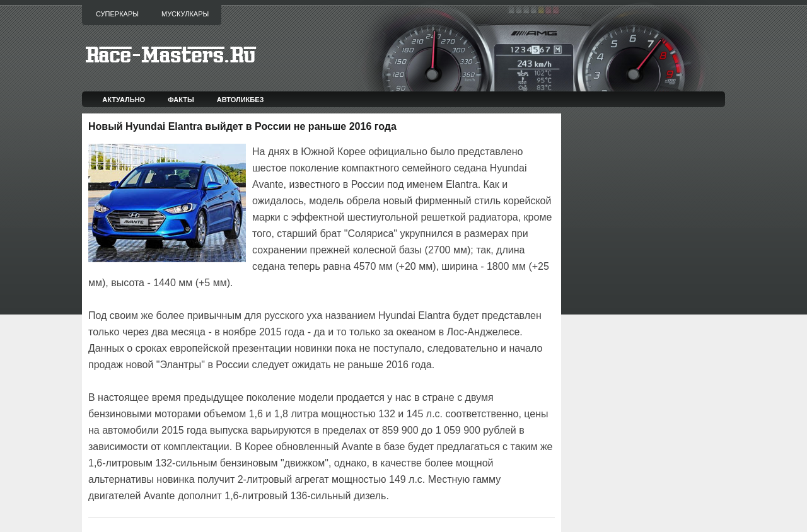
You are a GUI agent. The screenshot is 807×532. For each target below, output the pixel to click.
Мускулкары (185, 14)
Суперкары (117, 14)
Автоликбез (241, 100)
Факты (181, 100)
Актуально (124, 100)
